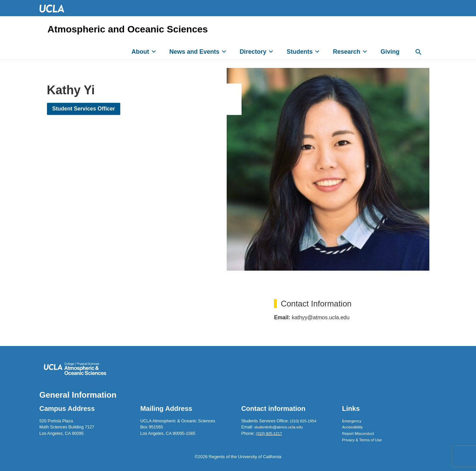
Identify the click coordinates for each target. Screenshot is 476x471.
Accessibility (353, 427)
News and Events (194, 52)
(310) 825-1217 (269, 433)
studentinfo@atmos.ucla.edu (278, 427)
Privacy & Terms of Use (362, 440)
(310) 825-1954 (303, 421)
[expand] (154, 51)
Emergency (352, 421)
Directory (253, 52)
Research (346, 52)
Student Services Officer (84, 109)
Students (299, 52)
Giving (390, 52)
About (140, 52)
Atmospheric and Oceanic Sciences (128, 29)
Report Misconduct (358, 433)
